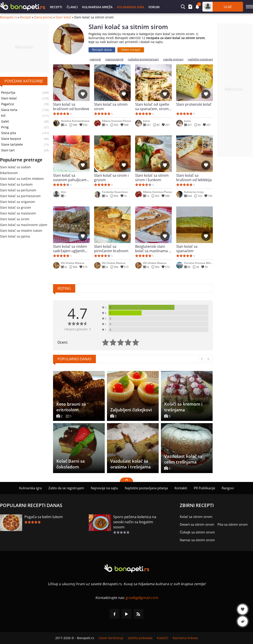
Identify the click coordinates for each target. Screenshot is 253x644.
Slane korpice (11, 139)
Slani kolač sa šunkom (16, 184)
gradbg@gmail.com (142, 598)
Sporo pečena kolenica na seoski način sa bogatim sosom (135, 522)
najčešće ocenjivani (200, 59)
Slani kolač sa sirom (15, 219)
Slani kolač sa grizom (16, 207)
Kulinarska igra (130, 7)
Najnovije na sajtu (104, 488)
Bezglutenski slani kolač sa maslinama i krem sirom (152, 249)
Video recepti (131, 50)
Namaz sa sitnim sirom (197, 540)
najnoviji (95, 59)
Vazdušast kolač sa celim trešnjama (183, 459)
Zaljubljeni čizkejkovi (131, 410)
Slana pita (9, 133)
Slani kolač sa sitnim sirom (111, 107)
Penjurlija (8, 93)
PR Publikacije (204, 488)
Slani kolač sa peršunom (18, 190)
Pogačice (8, 104)
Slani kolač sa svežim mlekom (22, 179)
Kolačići (163, 638)
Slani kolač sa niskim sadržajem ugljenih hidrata (70, 249)
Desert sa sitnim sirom (197, 524)
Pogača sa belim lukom (44, 517)
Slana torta (9, 110)
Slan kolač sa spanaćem (187, 249)
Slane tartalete (12, 145)
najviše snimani (173, 59)
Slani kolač (63, 17)
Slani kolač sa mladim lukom (21, 231)
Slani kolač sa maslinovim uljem (24, 225)
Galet (5, 121)
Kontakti (181, 488)
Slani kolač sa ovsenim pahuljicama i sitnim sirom (71, 178)
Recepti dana (102, 50)
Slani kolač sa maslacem (18, 213)
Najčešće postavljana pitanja (146, 488)
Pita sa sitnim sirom (233, 524)
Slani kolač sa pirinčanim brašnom (111, 249)
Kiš (3, 116)
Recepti (56, 7)
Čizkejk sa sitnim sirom (197, 532)
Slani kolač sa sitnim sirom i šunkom (152, 178)
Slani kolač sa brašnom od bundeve (71, 107)
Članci (72, 7)
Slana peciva (43, 17)
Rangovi (228, 488)
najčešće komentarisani (143, 59)
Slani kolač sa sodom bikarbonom (15, 170)
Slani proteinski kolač (194, 104)
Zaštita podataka (140, 638)
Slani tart (8, 150)
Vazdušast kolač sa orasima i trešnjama (130, 464)
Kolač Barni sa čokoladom (71, 464)
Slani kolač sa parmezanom (20, 196)
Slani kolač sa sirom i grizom (111, 178)
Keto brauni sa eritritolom (71, 407)
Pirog (5, 127)
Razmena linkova (185, 638)
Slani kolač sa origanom (18, 202)
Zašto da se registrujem (66, 488)
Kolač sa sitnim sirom (196, 517)
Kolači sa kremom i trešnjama (183, 407)
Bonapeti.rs (9, 17)
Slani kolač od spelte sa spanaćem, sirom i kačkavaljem (153, 107)
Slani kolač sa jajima (15, 236)
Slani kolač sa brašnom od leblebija (194, 178)
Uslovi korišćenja (111, 638)
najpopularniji (114, 59)
